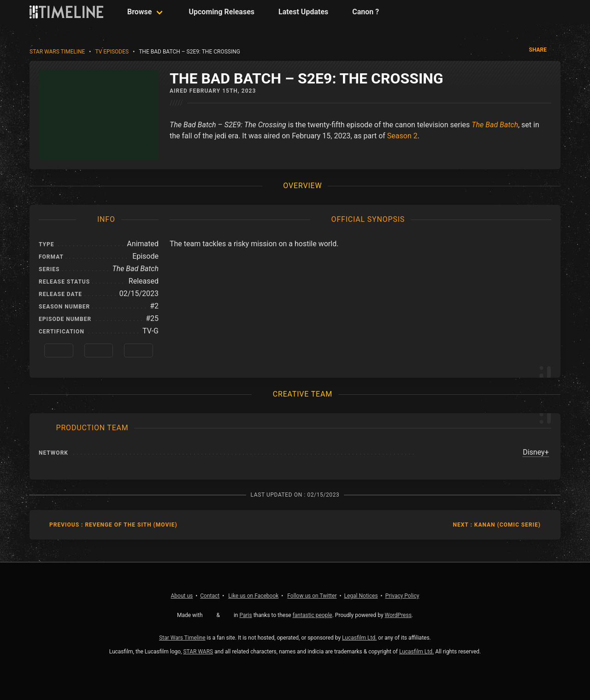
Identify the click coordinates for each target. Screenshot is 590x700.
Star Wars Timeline (57, 52)
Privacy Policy (402, 596)
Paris (245, 615)
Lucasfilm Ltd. (359, 638)
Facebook (253, 596)
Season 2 (402, 136)
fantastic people (313, 615)
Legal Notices (361, 596)
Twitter (312, 596)
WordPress (398, 615)
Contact (210, 596)
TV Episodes (112, 52)
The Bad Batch (495, 125)
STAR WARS (198, 652)
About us (182, 596)
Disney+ (536, 452)
